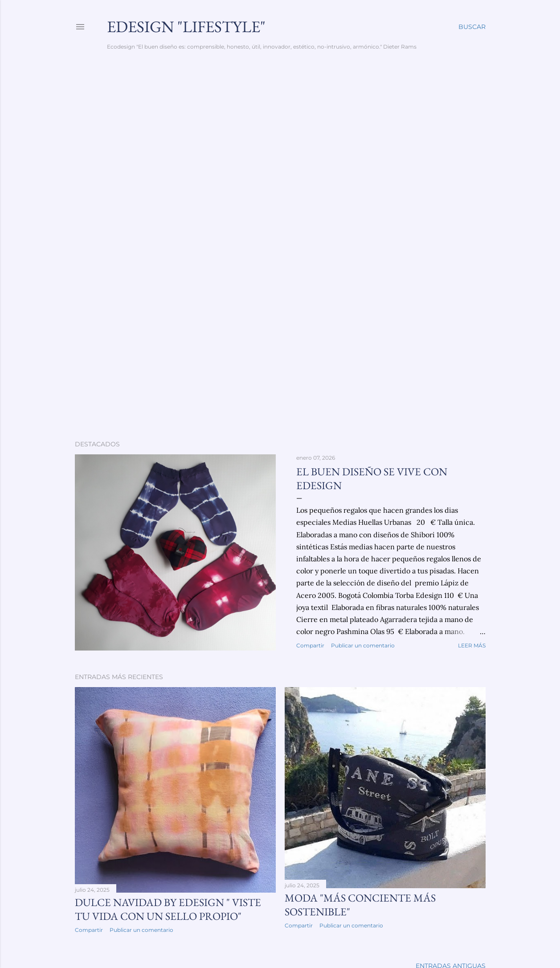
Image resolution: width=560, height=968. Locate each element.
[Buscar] (472, 27)
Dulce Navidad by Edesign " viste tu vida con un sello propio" (168, 909)
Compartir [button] (310, 645)
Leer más (472, 645)
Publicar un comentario (363, 645)
